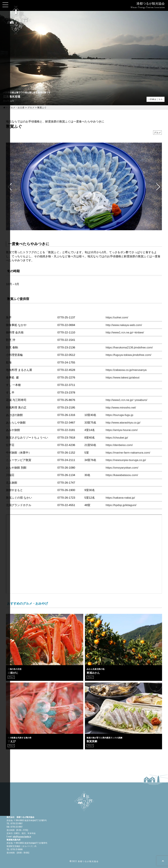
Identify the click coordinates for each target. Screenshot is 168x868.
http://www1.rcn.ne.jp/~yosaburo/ (127, 400)
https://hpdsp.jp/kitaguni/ (121, 505)
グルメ (31, 108)
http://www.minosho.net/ (121, 408)
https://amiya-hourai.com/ (122, 430)
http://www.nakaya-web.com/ (124, 325)
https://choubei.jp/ (117, 438)
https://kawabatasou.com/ (122, 475)
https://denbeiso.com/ (119, 445)
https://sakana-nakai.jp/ (120, 498)
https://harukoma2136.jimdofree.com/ (129, 347)
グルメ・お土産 (17, 108)
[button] (158, 187)
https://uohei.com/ (117, 317)
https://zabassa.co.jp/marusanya (126, 370)
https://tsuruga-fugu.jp (120, 415)
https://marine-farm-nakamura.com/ (128, 453)
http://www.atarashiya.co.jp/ (123, 423)
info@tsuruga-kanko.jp (22, 836)
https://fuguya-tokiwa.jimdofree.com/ (129, 355)
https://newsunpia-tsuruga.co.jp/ (126, 460)
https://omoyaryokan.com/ (122, 468)
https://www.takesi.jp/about (123, 377)
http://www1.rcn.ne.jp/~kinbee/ (125, 332)
